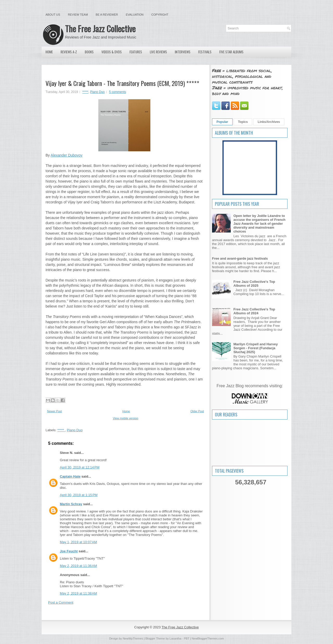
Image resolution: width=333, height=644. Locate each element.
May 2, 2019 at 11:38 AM (78, 593)
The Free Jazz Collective (100, 29)
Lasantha (175, 639)
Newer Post (55, 411)
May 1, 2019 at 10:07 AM (78, 542)
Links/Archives (269, 122)
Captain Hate (70, 476)
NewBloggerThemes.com (208, 639)
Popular (222, 122)
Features (136, 52)
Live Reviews (158, 52)
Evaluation (135, 15)
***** (85, 92)
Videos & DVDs (112, 52)
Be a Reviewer (107, 15)
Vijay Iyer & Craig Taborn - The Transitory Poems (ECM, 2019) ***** (122, 83)
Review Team (78, 15)
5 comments (117, 92)
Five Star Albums (231, 52)
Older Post (197, 411)
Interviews (183, 52)
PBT (187, 639)
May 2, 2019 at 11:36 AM (78, 566)
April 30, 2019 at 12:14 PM (80, 467)
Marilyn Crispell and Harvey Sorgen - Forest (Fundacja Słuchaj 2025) (256, 348)
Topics (243, 122)
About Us (53, 15)
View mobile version (126, 418)
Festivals (205, 52)
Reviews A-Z (69, 52)
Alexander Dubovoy (66, 155)
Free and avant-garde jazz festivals (240, 258)
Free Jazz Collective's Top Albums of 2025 (254, 284)
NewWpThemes (133, 639)
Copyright (160, 15)
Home (49, 52)
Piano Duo (97, 92)
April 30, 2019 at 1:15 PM (79, 495)
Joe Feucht (69, 551)
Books (89, 52)
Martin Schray (71, 504)
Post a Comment (61, 602)
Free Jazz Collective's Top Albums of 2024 (254, 311)
